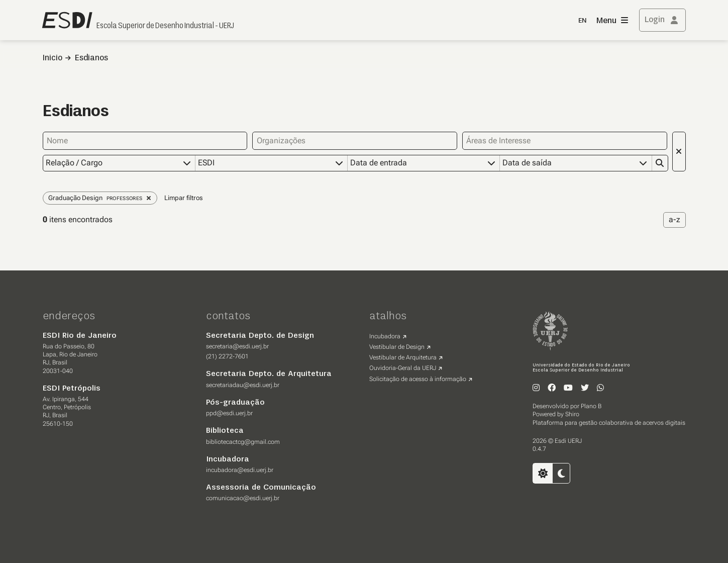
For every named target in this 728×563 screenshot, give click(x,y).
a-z (674, 219)
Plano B (591, 406)
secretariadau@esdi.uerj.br (243, 385)
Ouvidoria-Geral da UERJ (403, 368)
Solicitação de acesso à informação (418, 379)
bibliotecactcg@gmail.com (243, 442)
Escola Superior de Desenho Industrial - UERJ (165, 26)
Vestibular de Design (397, 347)
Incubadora (385, 336)
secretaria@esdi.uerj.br (237, 346)
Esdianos (91, 58)
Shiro (572, 414)
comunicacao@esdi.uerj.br (243, 498)
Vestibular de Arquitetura (403, 357)
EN (582, 21)
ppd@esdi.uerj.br (229, 413)
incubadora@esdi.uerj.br (240, 470)
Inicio (53, 58)
